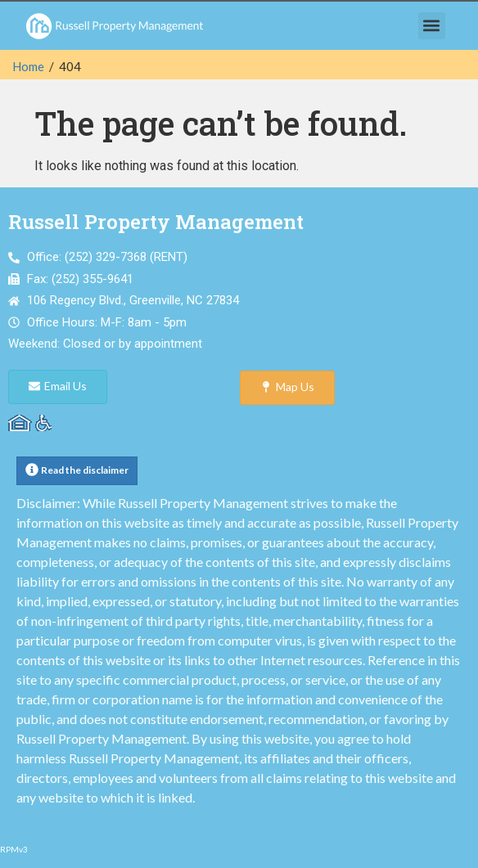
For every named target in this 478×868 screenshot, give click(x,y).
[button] (432, 26)
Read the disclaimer (85, 470)
